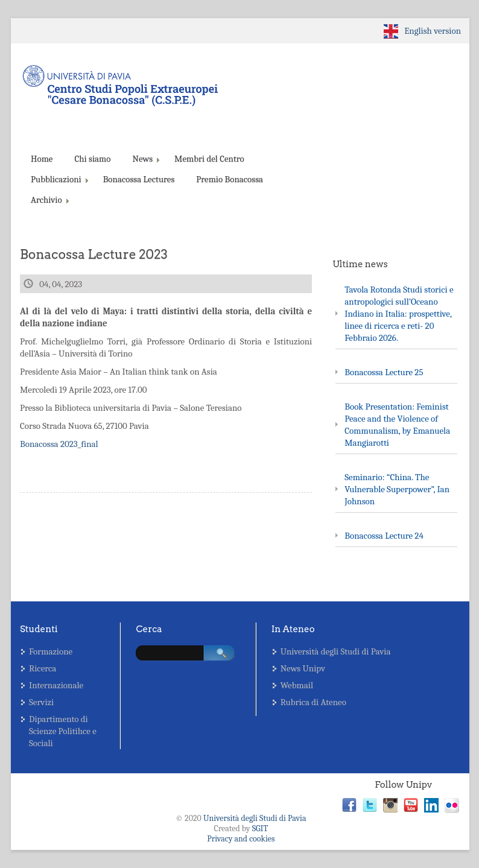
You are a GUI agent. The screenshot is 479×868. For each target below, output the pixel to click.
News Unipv (303, 668)
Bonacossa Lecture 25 (384, 372)
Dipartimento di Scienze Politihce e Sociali (63, 731)
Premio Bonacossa (230, 179)
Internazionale (56, 685)
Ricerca (43, 668)
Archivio (49, 200)
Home (42, 159)
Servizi (41, 702)
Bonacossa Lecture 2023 (94, 254)
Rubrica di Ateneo (313, 702)
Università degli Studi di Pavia (336, 651)
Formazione (51, 651)
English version (433, 31)
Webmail (297, 685)
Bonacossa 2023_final (59, 444)
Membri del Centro (209, 159)
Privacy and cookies (241, 839)
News (145, 159)
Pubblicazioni (59, 179)
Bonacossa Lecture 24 (384, 536)
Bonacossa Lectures (139, 179)
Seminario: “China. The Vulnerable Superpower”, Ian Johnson (397, 489)
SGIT (260, 828)
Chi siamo (92, 159)
